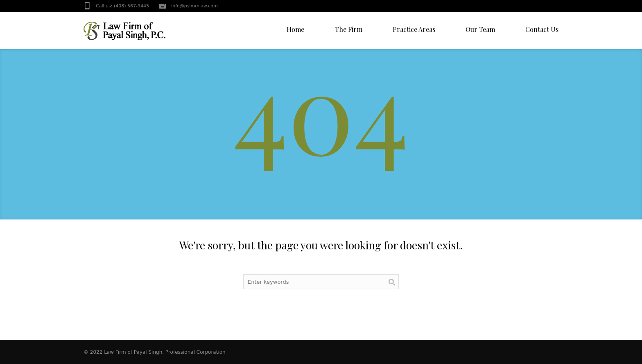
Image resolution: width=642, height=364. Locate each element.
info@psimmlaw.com (194, 6)
